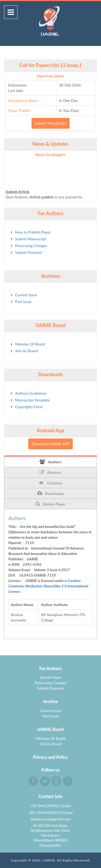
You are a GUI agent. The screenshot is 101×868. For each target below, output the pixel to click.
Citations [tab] (51, 483)
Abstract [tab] (50, 472)
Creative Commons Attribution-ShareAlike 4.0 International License (48, 586)
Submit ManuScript (50, 123)
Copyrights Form (29, 407)
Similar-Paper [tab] (50, 504)
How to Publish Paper (33, 232)
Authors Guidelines (31, 393)
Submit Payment (29, 252)
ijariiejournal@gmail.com (50, 819)
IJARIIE (49, 860)
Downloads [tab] (50, 493)
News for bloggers (50, 154)
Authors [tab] (51, 462)
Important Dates (51, 76)
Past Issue (23, 302)
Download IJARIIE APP (50, 444)
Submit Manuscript (31, 239)
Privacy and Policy (51, 757)
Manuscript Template (32, 400)
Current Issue (26, 295)
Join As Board (26, 351)
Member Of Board (30, 344)
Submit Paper (50, 677)
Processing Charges (31, 246)
